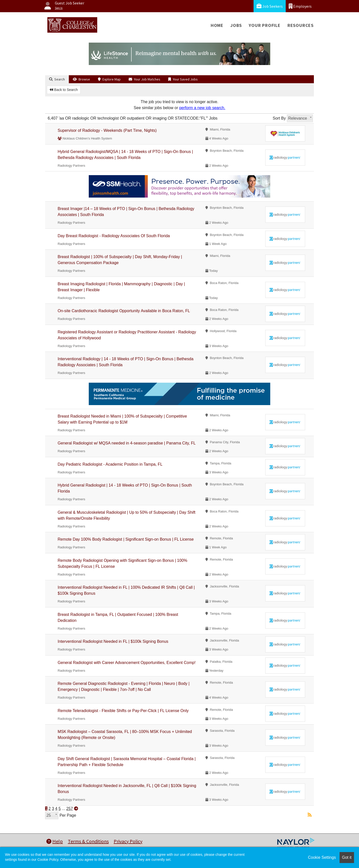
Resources (301, 25)
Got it (347, 857)
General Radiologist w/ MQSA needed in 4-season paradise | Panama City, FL (127, 443)
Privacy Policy (128, 841)
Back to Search (64, 90)
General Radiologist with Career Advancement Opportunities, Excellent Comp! (127, 663)
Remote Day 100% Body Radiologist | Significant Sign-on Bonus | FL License (126, 539)
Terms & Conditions (88, 841)
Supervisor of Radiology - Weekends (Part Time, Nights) (107, 130)
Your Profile (265, 25)
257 (70, 809)
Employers (300, 6)
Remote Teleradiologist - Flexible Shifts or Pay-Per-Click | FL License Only (123, 711)
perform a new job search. (202, 108)
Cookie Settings (322, 857)
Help (55, 841)
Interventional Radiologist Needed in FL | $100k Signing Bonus (113, 641)
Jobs (236, 25)
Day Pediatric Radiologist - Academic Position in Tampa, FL (110, 464)
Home (217, 25)
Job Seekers (270, 6)
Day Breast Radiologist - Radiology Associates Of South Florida (114, 236)
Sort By (279, 118)
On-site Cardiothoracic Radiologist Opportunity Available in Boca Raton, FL (124, 311)
